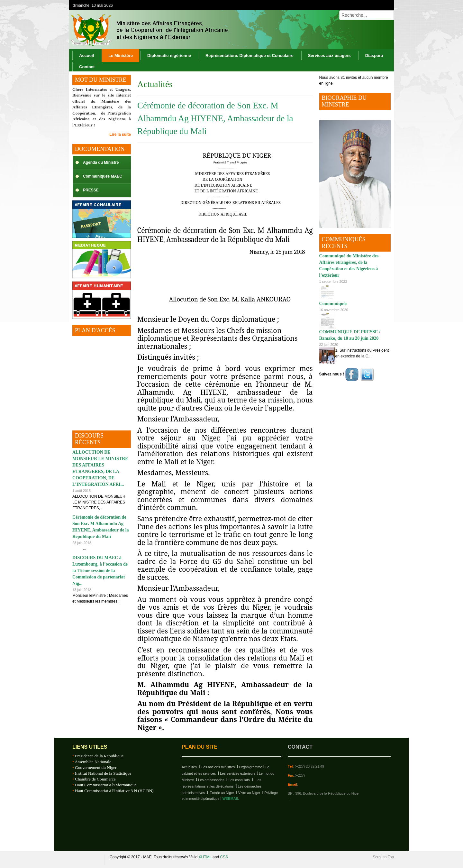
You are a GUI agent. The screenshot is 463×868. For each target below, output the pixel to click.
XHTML (205, 857)
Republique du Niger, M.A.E (85, 859)
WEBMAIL (231, 799)
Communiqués (333, 304)
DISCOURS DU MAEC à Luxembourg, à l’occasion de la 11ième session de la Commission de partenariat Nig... (100, 571)
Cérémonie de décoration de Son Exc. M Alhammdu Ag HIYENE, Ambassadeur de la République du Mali (215, 118)
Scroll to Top (383, 857)
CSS (224, 857)
